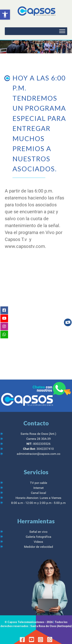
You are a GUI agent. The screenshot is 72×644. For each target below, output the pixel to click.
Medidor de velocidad (38, 547)
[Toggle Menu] (62, 31)
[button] (5, 15)
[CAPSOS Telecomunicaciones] (36, 11)
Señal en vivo (38, 532)
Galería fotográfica (38, 537)
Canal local (38, 493)
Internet (38, 488)
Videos (38, 542)
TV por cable (38, 483)
